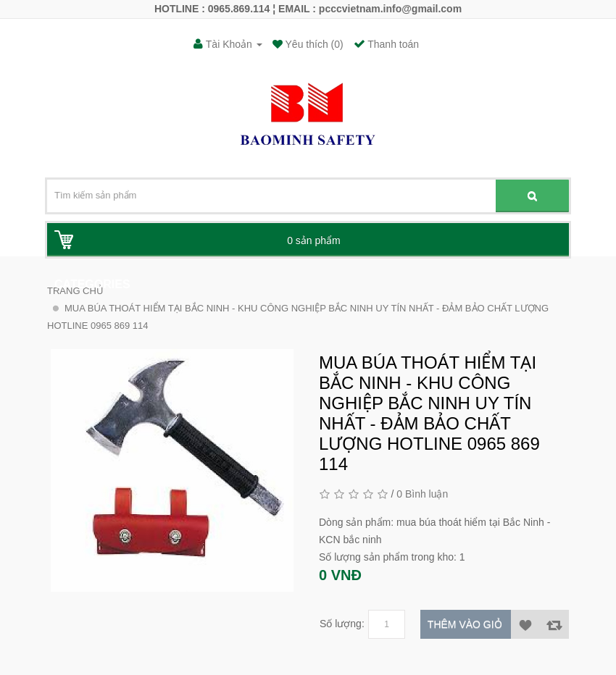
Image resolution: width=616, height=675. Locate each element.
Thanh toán (386, 44)
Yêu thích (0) (313, 44)
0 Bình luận (422, 494)
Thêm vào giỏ (465, 624)
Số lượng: (342, 624)
